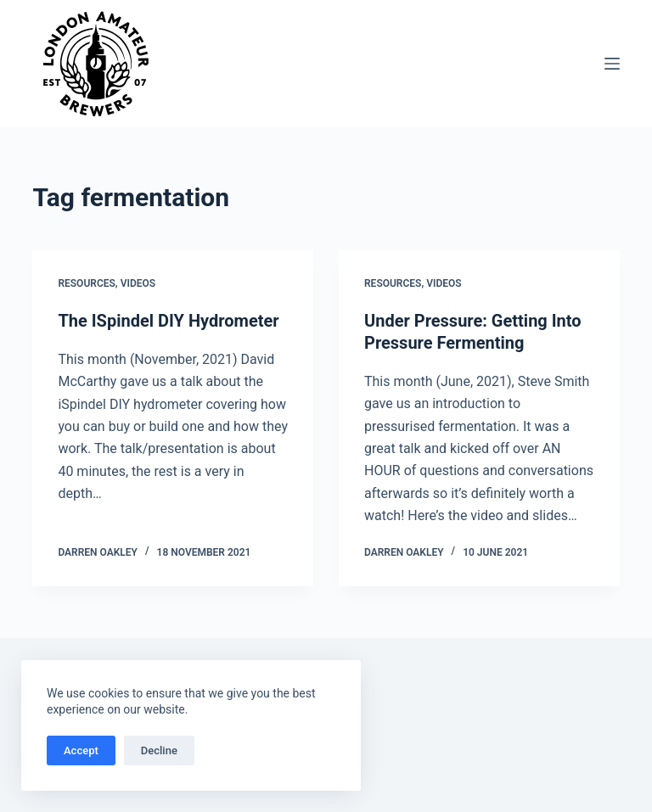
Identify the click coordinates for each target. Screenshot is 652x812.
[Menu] (612, 64)
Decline (159, 750)
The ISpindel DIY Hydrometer (168, 321)
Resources (86, 283)
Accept (81, 750)
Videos (138, 283)
